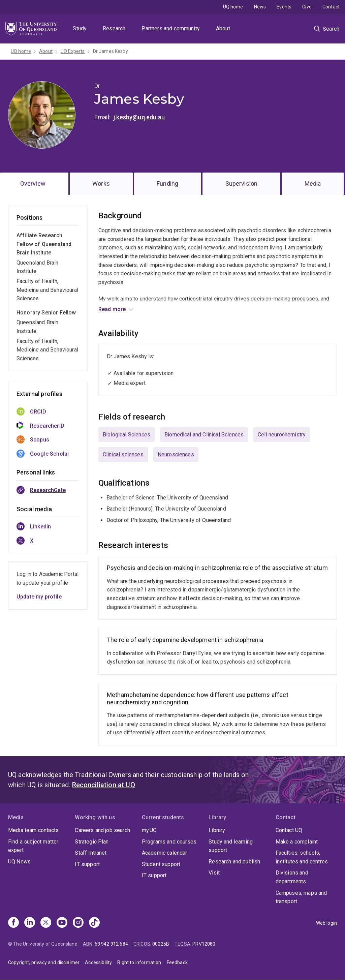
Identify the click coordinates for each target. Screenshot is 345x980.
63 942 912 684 (111, 944)
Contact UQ (289, 830)
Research (114, 28)
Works (101, 183)
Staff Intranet (91, 853)
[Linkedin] (30, 923)
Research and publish (234, 862)
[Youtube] (62, 923)
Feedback (177, 962)
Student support (161, 864)
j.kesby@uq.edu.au (139, 117)
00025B (161, 944)
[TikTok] (94, 923)
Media (313, 183)
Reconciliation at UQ (104, 785)
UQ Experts (73, 51)
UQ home (233, 7)
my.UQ (149, 830)
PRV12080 (204, 944)
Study (80, 28)
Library (217, 830)
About (223, 28)
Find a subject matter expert (33, 846)
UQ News (19, 862)
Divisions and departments (292, 877)
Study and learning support (231, 846)
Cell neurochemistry (282, 435)
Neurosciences (176, 454)
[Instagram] (78, 923)
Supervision (242, 183)
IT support (87, 864)
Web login (326, 923)
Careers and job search (102, 830)
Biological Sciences (127, 435)
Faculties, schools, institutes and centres (302, 857)
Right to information (139, 962)
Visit (214, 873)
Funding (167, 183)
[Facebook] (13, 923)
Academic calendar (165, 853)
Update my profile (39, 597)
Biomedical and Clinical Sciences (204, 435)
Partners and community (171, 28)
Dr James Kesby (111, 51)
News (260, 7)
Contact (331, 7)
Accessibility (98, 962)
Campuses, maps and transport (301, 897)
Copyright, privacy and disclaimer (44, 962)
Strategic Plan (92, 842)
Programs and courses (169, 842)
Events (284, 7)
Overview (33, 183)
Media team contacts (33, 830)
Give (307, 7)
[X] (46, 923)
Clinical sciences (123, 454)
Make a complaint (297, 842)
